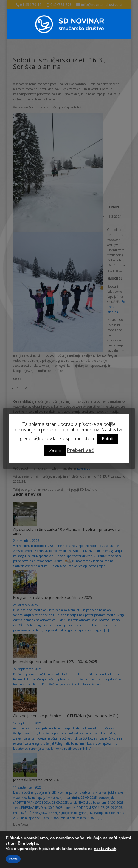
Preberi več (80, 450)
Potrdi (107, 439)
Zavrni (55, 450)
